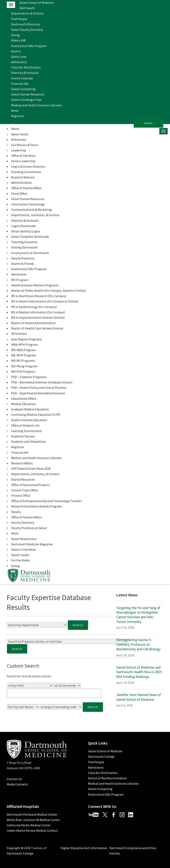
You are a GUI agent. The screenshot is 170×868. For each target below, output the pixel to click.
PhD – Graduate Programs (29, 377)
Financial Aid (20, 84)
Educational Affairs (24, 398)
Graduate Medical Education (30, 409)
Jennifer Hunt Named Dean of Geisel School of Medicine (139, 697)
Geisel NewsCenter (24, 539)
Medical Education (23, 404)
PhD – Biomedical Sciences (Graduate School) (42, 382)
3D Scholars (19, 334)
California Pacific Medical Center (29, 825)
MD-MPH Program (24, 355)
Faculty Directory (23, 523)
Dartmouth (27, 8)
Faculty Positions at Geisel (29, 528)
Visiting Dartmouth (24, 247)
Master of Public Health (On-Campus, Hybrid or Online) (49, 291)
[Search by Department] (37, 625)
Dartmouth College (101, 756)
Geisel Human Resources (28, 94)
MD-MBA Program (23, 350)
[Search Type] (67, 685)
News (15, 111)
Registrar (18, 116)
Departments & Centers (27, 13)
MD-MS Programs (23, 361)
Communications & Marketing (31, 210)
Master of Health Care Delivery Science (37, 328)
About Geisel (20, 134)
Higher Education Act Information (84, 848)
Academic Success (23, 436)
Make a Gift (18, 40)
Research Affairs (22, 463)
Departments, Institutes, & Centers (35, 215)
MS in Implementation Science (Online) (38, 318)
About (15, 129)
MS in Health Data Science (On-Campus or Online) (45, 301)
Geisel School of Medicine (37, 3)
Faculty (16, 512)
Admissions (19, 62)
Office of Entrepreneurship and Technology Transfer (46, 501)
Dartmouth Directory (25, 24)
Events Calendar (22, 78)
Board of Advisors (23, 177)
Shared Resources (23, 479)
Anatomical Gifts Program (29, 46)
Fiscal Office (19, 193)
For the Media (20, 560)
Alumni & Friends (23, 264)
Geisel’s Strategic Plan (26, 100)
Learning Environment (26, 431)
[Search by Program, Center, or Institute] (67, 641)
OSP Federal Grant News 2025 (31, 469)
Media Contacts (17, 784)
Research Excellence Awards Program (36, 506)
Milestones (19, 140)
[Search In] (30, 685)
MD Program (20, 280)
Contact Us (14, 779)
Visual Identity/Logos (26, 231)
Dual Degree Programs (26, 339)
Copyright (14, 848)
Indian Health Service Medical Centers (32, 830)
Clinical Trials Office (24, 490)
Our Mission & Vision (25, 145)
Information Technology (28, 204)
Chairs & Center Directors (28, 166)
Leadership (19, 150)
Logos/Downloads (23, 226)
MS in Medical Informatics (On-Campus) (38, 312)
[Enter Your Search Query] (54, 693)
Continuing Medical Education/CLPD (36, 415)
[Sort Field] (23, 707)
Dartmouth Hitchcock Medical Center (32, 814)
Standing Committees (26, 172)
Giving (15, 35)
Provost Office (21, 496)
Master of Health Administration (33, 323)
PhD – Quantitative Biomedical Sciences (38, 393)
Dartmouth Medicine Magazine (32, 544)
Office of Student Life (25, 425)
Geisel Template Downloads (30, 237)
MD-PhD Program (23, 371)
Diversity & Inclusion (25, 73)
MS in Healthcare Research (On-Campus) (39, 296)
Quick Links (19, 57)
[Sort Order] (61, 707)
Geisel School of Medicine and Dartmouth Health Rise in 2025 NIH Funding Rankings (139, 672)
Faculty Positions (23, 258)
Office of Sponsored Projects (30, 485)
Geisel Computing (23, 89)
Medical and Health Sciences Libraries (36, 105)
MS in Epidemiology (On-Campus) (34, 307)
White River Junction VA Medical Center (33, 820)
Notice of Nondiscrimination (108, 778)
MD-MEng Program (24, 366)
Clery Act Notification (26, 67)
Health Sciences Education (29, 420)
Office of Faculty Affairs (26, 188)
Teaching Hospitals (24, 242)
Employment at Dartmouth (30, 253)
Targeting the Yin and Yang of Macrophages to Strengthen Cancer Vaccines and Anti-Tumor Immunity (138, 615)
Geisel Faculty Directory (27, 30)
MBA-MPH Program (24, 345)
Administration (22, 183)
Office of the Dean (23, 156)
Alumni (16, 51)
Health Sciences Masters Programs (35, 285)
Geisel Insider (20, 555)
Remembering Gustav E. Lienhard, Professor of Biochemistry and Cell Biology (138, 644)
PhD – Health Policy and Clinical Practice (39, 388)
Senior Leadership (23, 161)
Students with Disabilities (29, 442)
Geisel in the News (24, 549)
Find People (19, 19)
